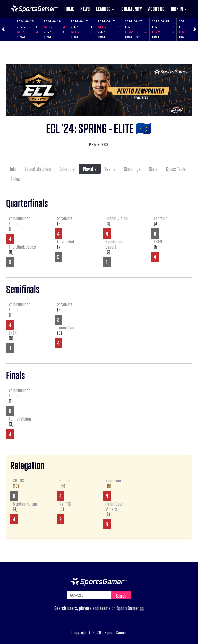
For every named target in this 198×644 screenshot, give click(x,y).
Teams (110, 169)
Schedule (67, 169)
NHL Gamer (35, 9)
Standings (132, 169)
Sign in (179, 9)
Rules (15, 179)
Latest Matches (38, 169)
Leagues (106, 9)
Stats (153, 169)
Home (69, 9)
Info (13, 169)
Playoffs (90, 169)
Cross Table (176, 169)
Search (121, 596)
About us (156, 9)
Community (132, 9)
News (85, 9)
